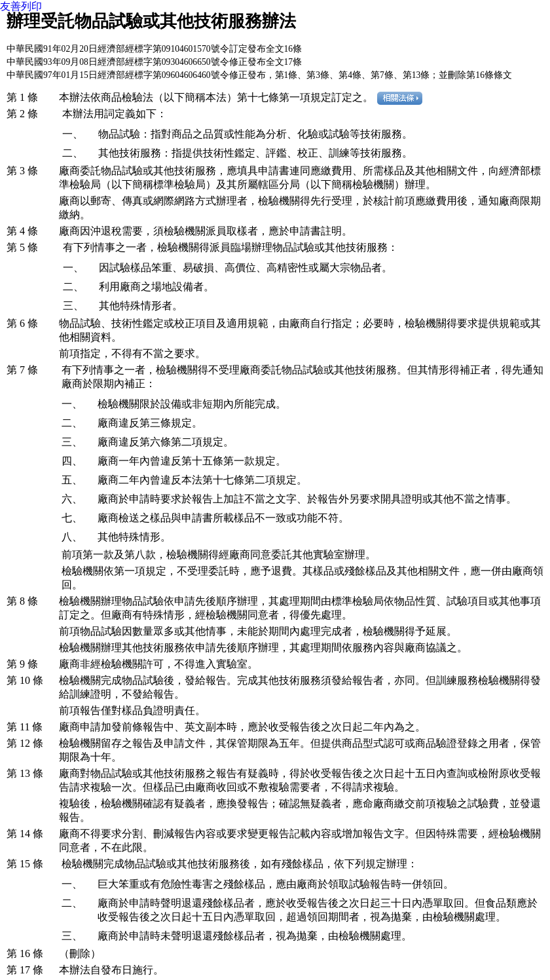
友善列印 (21, 6)
